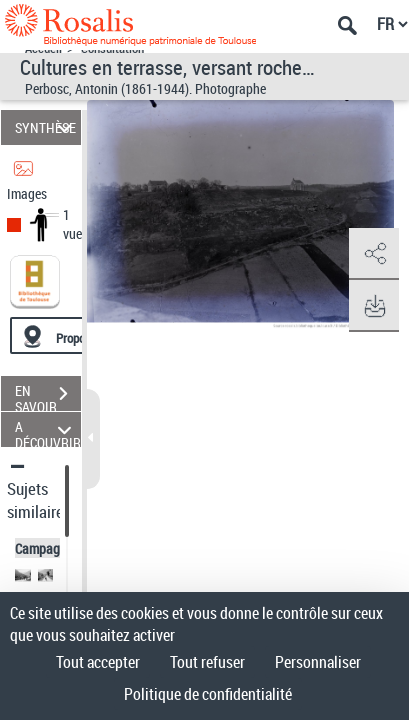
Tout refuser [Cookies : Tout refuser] (207, 662)
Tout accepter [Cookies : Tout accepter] (98, 662)
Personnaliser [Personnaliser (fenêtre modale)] (318, 662)
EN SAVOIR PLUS (48, 396)
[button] (374, 254)
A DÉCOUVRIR (48, 429)
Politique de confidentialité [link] (208, 694)
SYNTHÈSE (46, 127)
